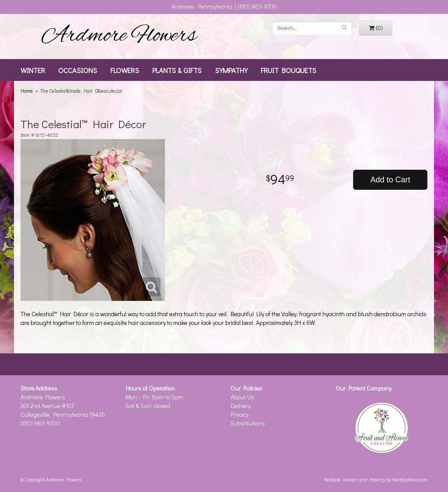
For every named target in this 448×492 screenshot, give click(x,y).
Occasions (78, 70)
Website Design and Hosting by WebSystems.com (376, 480)
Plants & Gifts (177, 70)
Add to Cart (390, 180)
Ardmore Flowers (119, 36)
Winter (33, 70)
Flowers (125, 70)
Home (27, 91)
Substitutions (248, 423)
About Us (242, 397)
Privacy (240, 414)
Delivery (241, 406)
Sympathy (231, 70)
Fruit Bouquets (289, 70)
